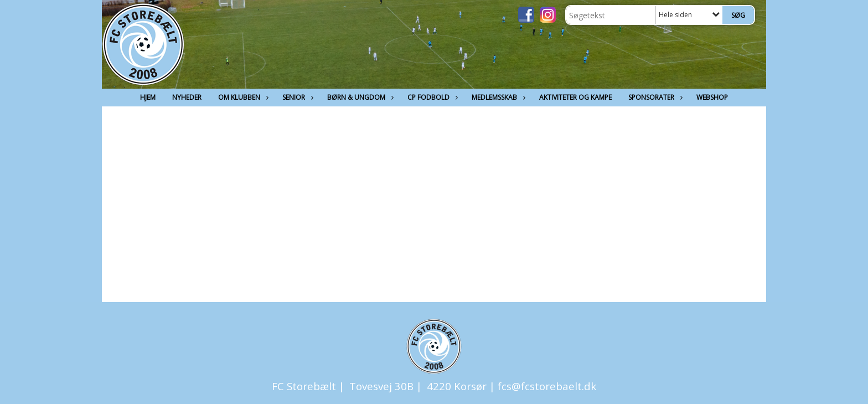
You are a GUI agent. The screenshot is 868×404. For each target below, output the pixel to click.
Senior (296, 97)
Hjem (148, 97)
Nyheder (187, 97)
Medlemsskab (497, 97)
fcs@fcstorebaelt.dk (547, 386)
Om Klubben (242, 97)
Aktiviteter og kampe (575, 97)
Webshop (712, 97)
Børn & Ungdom (359, 97)
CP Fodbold (431, 97)
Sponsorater (654, 97)
